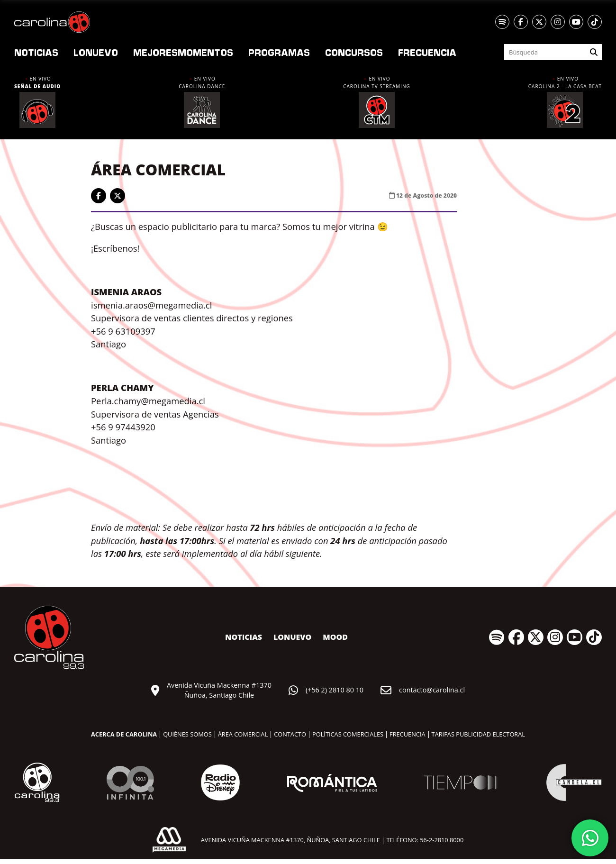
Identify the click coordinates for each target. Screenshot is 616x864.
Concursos (354, 52)
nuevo (96, 52)
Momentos (183, 52)
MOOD (335, 637)
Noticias (36, 52)
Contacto (290, 734)
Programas (279, 52)
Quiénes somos (187, 734)
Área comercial (243, 734)
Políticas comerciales (348, 734)
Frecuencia (427, 52)
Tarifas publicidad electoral (478, 734)
